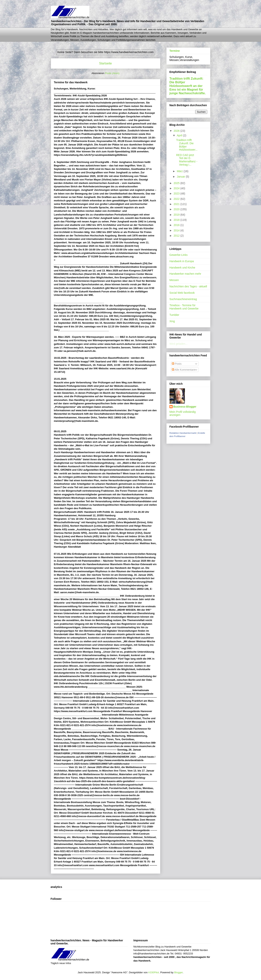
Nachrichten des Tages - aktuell (188, 286)
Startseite (106, 63)
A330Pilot (154, 972)
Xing (172, 321)
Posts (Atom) (112, 73)
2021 (177, 204)
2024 (177, 188)
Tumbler (174, 315)
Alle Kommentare (184, 370)
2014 (177, 230)
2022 (177, 199)
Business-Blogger (185, 407)
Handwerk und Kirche (182, 268)
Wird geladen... (179, 344)
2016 (177, 225)
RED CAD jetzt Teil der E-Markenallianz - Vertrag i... (187, 160)
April (180, 135)
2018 (177, 220)
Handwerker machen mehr (185, 274)
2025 (177, 183)
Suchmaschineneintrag (183, 299)
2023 (177, 193)
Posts (177, 364)
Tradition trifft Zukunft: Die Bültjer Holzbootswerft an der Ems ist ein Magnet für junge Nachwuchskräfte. (188, 86)
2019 (177, 215)
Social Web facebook (182, 293)
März (180, 171)
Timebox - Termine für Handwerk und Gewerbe (184, 307)
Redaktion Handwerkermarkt (183, 433)
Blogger (178, 972)
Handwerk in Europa (182, 261)
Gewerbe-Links (179, 255)
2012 (177, 236)
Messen (174, 280)
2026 (177, 131)
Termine (175, 51)
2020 (177, 209)
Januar (181, 177)
